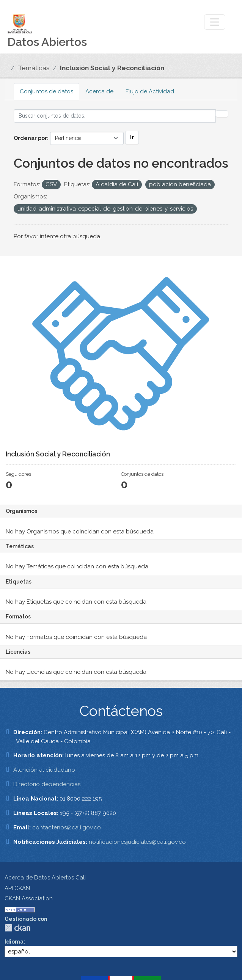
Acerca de (99, 91)
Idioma (14, 942)
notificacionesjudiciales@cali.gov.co (137, 842)
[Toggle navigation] (215, 22)
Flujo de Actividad (150, 91)
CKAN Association (29, 898)
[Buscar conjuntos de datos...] (115, 116)
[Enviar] (222, 114)
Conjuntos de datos (46, 91)
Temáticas (34, 68)
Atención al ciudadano (44, 770)
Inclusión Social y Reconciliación (112, 68)
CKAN (17, 928)
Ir (132, 137)
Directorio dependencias (47, 784)
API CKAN (17, 888)
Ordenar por (30, 138)
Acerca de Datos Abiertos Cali (45, 878)
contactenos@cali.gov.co (67, 827)
